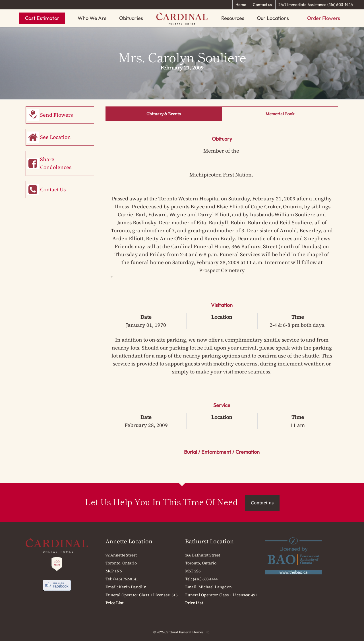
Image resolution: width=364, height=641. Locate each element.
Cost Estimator (42, 18)
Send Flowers (56, 115)
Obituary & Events (164, 114)
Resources (233, 18)
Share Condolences (56, 163)
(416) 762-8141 (126, 579)
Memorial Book (280, 114)
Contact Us (53, 189)
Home (241, 5)
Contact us (262, 5)
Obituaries (131, 18)
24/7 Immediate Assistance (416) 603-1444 (316, 5)
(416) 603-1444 (205, 579)
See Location (55, 137)
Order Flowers (324, 18)
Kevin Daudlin (133, 587)
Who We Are (92, 18)
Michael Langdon (215, 587)
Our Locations (273, 18)
